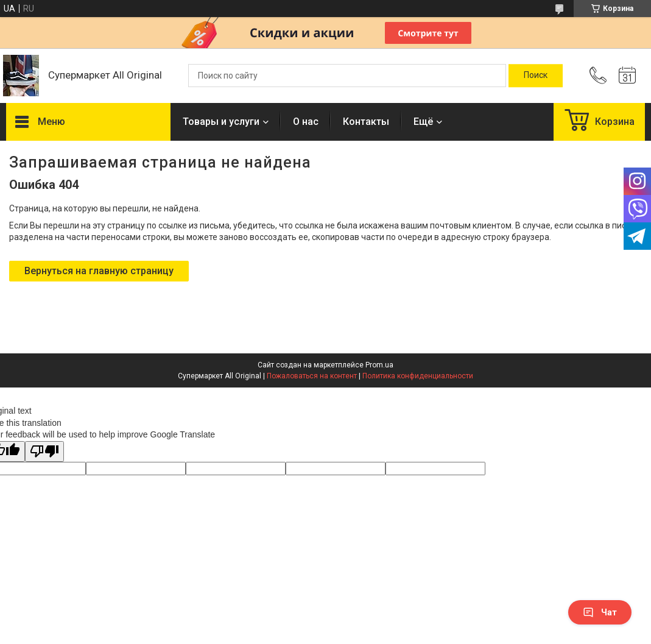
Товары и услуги (221, 122)
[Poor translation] (44, 452)
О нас (306, 122)
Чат (600, 612)
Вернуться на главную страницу (99, 271)
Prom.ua (379, 365)
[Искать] (536, 76)
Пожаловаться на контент (312, 376)
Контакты (366, 122)
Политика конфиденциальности (418, 376)
